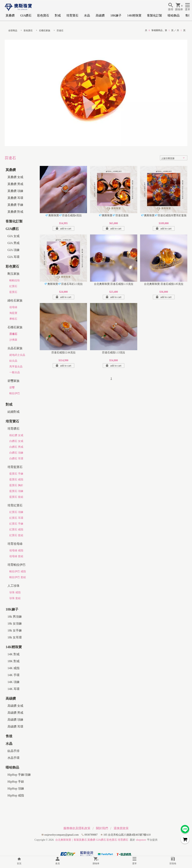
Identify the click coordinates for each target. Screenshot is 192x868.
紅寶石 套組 (16, 535)
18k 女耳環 (15, 637)
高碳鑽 (100, 15)
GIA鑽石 (26, 15)
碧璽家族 (13, 381)
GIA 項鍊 (13, 250)
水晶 (87, 15)
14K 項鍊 (13, 682)
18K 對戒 (13, 661)
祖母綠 (13, 307)
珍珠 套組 (15, 598)
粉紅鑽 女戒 (16, 435)
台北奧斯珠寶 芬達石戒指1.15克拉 (114, 284)
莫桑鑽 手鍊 (15, 205)
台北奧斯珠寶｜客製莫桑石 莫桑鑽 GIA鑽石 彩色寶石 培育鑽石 (92, 840)
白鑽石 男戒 (16, 447)
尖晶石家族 (15, 348)
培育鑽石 (13, 429)
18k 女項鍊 (15, 624)
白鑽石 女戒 (16, 441)
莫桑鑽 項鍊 (15, 191)
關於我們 (102, 828)
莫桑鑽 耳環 (15, 198)
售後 (188, 15)
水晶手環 (13, 758)
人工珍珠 (13, 586)
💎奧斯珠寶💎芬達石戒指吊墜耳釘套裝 (164, 215)
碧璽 (12, 388)
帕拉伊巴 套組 (18, 577)
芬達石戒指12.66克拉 (64, 353)
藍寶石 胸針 (16, 485)
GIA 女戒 (13, 236)
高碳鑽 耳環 (15, 727)
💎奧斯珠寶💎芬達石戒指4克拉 (63, 215)
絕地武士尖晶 (17, 355)
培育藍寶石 (15, 467)
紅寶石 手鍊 (16, 524)
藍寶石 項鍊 (16, 491)
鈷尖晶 (13, 361)
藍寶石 (13, 292)
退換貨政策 (121, 828)
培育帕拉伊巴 (16, 565)
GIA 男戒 (13, 243)
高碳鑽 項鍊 (15, 720)
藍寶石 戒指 (16, 480)
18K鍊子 (116, 15)
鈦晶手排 (13, 751)
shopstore (141, 840)
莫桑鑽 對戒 (15, 212)
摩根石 (13, 319)
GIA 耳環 (13, 257)
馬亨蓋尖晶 (16, 367)
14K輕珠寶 (134, 15)
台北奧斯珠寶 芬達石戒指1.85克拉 (164, 284)
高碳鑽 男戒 (15, 713)
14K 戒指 (13, 668)
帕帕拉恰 (15, 280)
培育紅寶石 (15, 505)
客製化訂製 (154, 15)
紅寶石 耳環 (16, 518)
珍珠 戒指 (15, 592)
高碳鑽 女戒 (15, 706)
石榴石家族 (45, 31)
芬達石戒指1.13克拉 (114, 353)
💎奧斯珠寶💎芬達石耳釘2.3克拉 (64, 284)
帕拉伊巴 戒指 (18, 571)
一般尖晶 (15, 372)
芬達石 (60, 31)
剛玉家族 (13, 274)
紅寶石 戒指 (16, 530)
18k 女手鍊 (15, 630)
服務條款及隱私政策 (77, 828)
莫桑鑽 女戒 (15, 177)
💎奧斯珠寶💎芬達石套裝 (114, 215)
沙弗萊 (13, 340)
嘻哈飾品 (174, 15)
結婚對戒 (13, 412)
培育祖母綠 (15, 544)
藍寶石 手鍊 (16, 474)
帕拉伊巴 (15, 393)
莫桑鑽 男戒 (15, 184)
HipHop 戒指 (16, 795)
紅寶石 (13, 286)
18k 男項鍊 (15, 617)
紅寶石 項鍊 (16, 512)
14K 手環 (13, 675)
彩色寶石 (43, 15)
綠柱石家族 (15, 300)
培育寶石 (72, 15)
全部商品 (13, 31)
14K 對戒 (13, 654)
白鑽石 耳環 (16, 459)
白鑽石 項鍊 (16, 453)
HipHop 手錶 (16, 782)
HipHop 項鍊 (16, 789)
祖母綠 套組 (16, 556)
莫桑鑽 (10, 15)
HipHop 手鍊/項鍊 (19, 775)
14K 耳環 (13, 689)
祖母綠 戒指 (16, 550)
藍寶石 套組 (16, 497)
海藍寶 (13, 313)
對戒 (58, 15)
